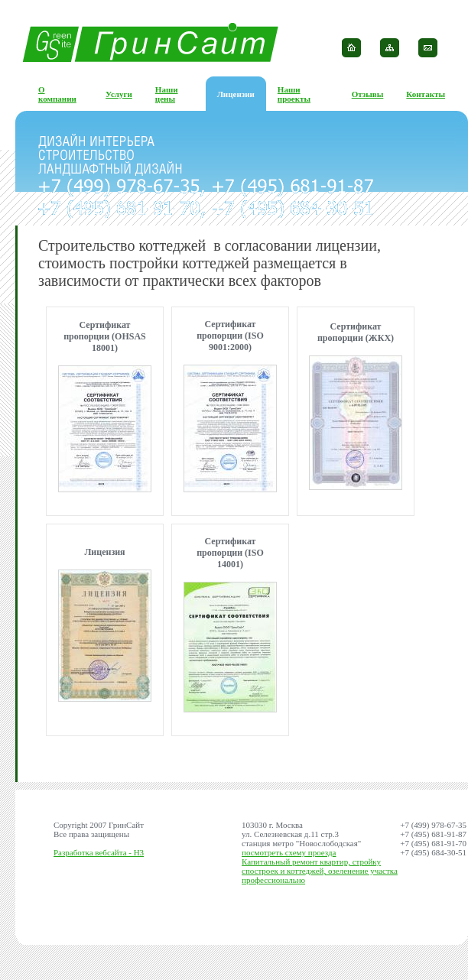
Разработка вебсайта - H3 (99, 852)
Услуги (119, 94)
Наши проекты (294, 94)
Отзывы (368, 94)
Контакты (426, 94)
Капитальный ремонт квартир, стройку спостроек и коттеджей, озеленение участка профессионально (320, 871)
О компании (57, 94)
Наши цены (167, 94)
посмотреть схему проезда (289, 852)
